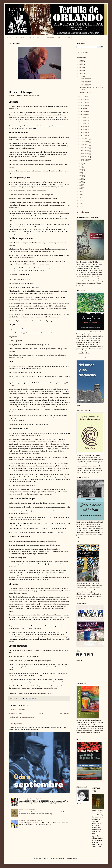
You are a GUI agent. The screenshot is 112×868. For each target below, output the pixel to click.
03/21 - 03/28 (85, 102)
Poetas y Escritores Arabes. (28, 810)
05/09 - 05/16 (85, 117)
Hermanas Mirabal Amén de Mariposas (31, 821)
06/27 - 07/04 (85, 136)
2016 (81, 179)
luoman (57, 858)
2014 (81, 173)
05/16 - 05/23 (85, 120)
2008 (81, 70)
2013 (81, 170)
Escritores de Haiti (86, 92)
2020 (81, 191)
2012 (81, 167)
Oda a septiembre (15, 723)
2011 (80, 164)
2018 (81, 185)
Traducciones (19, 37)
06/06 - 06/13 (85, 127)
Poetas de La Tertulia (35, 37)
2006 (81, 64)
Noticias (67, 37)
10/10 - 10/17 (85, 154)
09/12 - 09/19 (85, 151)
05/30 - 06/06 (85, 123)
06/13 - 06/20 (85, 130)
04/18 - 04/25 (85, 114)
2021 (81, 194)
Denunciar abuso (83, 212)
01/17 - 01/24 (85, 82)
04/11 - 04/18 (85, 111)
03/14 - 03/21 (85, 99)
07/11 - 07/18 (85, 142)
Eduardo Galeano (34, 96)
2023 (81, 200)
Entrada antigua (65, 713)
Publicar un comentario (18, 709)
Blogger (76, 858)
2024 (81, 203)
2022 (81, 197)
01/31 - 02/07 (85, 96)
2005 (81, 61)
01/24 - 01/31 (85, 85)
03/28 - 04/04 (85, 105)
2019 (81, 188)
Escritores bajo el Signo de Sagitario (30, 799)
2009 (81, 73)
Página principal (83, 52)
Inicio (9, 37)
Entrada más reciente (15, 713)
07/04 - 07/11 (85, 139)
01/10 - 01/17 (85, 79)
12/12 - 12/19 (85, 160)
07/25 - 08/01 (85, 148)
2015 (81, 176)
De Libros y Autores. (53, 37)
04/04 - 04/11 (85, 108)
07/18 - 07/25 (85, 145)
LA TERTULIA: (26, 10)
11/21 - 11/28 (85, 157)
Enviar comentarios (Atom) (25, 717)
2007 (81, 67)
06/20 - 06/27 (85, 133)
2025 (81, 206)
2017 (81, 182)
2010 (81, 76)
